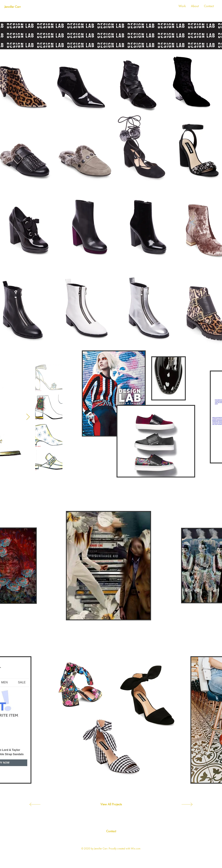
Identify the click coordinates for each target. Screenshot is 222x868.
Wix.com (136, 848)
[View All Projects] (111, 804)
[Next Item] (28, 417)
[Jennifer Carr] (13, 7)
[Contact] (111, 831)
